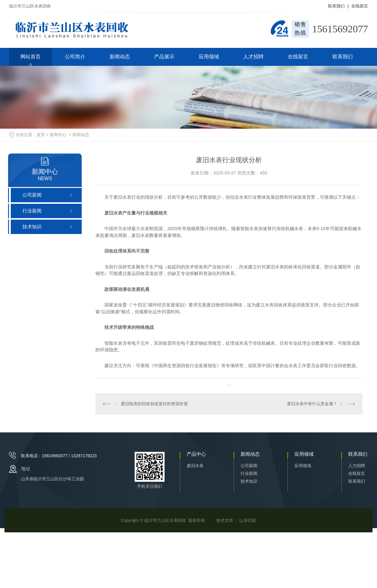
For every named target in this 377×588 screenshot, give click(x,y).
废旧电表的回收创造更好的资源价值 (154, 404)
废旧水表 (195, 466)
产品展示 (164, 57)
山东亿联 (248, 520)
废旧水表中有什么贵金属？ (312, 404)
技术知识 (249, 481)
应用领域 (209, 57)
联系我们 (336, 6)
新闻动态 (120, 57)
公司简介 (75, 57)
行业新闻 (249, 473)
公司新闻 (249, 466)
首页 (41, 135)
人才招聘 (253, 57)
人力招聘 (357, 466)
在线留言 (360, 6)
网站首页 (31, 57)
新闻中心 (58, 135)
